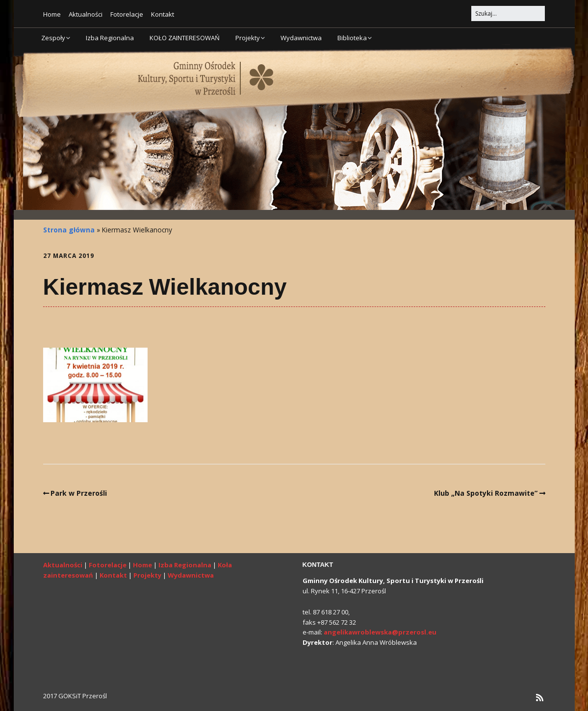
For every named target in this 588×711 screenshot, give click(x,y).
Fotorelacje (127, 14)
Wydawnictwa (301, 38)
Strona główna (69, 230)
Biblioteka (352, 38)
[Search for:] (508, 13)
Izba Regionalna (110, 38)
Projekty (248, 38)
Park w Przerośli (79, 493)
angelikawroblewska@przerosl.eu (380, 632)
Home (52, 14)
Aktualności (86, 14)
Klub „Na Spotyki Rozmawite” (486, 493)
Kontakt (163, 14)
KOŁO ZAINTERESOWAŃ (185, 38)
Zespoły (53, 38)
